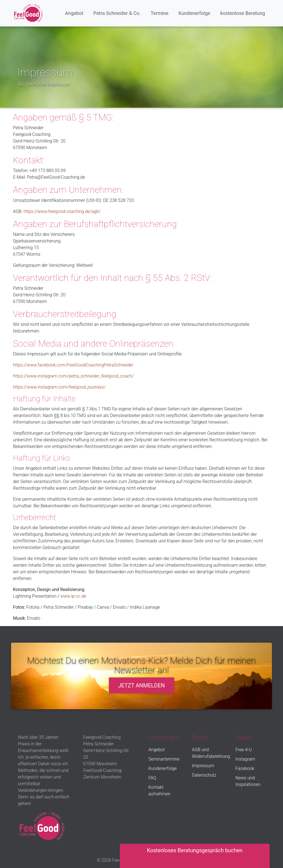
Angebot (74, 13)
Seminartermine (164, 759)
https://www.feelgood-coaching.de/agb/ (62, 211)
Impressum (203, 766)
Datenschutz (204, 775)
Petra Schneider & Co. (117, 13)
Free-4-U (244, 750)
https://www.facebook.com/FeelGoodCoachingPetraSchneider (73, 365)
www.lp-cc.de (74, 596)
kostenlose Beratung (243, 13)
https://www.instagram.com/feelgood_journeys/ (59, 387)
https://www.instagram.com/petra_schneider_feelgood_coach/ (73, 376)
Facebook (245, 768)
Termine (160, 13)
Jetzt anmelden (142, 685)
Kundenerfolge (195, 13)
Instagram (245, 759)
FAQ (152, 778)
